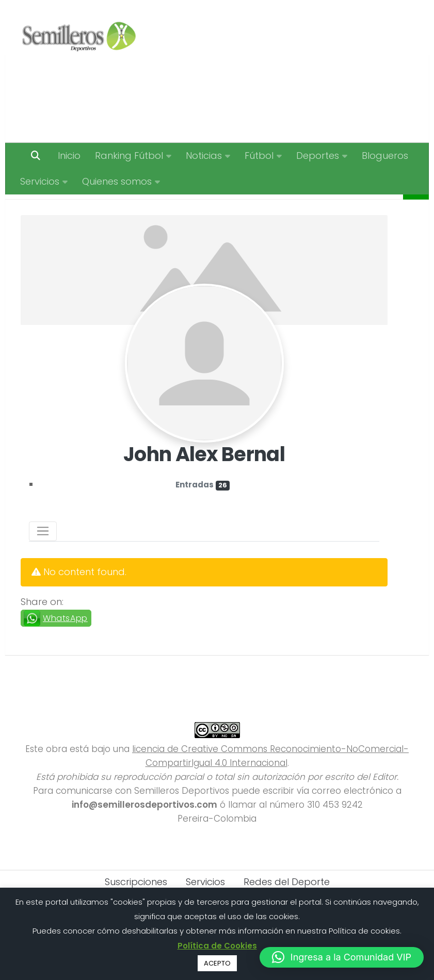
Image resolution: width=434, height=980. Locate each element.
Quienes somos (117, 181)
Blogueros (385, 156)
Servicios (40, 181)
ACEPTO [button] (217, 963)
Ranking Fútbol (129, 156)
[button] (342, 957)
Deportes (318, 156)
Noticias (204, 156)
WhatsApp (65, 644)
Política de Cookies (217, 946)
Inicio (69, 156)
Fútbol (259, 156)
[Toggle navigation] (43, 557)
